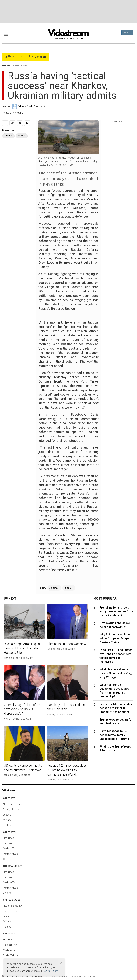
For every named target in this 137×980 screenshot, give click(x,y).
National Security (12, 804)
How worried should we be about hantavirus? (115, 625)
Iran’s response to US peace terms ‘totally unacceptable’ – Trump (114, 735)
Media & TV (9, 849)
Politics (7, 825)
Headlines (8, 838)
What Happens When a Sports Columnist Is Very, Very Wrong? (116, 673)
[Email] (5, 123)
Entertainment (11, 843)
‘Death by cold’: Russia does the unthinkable (66, 707)
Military (7, 820)
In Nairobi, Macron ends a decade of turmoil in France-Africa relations (116, 708)
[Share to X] (20, 123)
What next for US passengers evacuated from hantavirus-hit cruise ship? (114, 691)
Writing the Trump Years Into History (115, 748)
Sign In (127, 33)
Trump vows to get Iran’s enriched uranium (115, 722)
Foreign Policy (11, 809)
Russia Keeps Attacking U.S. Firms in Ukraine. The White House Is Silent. (23, 648)
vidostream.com (89, 976)
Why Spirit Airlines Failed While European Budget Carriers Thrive (115, 638)
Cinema (7, 859)
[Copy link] (12, 123)
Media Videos (10, 854)
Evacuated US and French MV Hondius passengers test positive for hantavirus (116, 656)
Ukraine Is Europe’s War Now (67, 644)
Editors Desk (25, 106)
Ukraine (54, 588)
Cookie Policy (50, 971)
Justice (7, 815)
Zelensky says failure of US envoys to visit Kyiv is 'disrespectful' (22, 709)
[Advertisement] (69, 11)
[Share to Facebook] (27, 123)
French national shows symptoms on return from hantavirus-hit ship (116, 611)
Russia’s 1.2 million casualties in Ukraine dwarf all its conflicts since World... (67, 770)
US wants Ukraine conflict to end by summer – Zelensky (23, 768)
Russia (69, 588)
